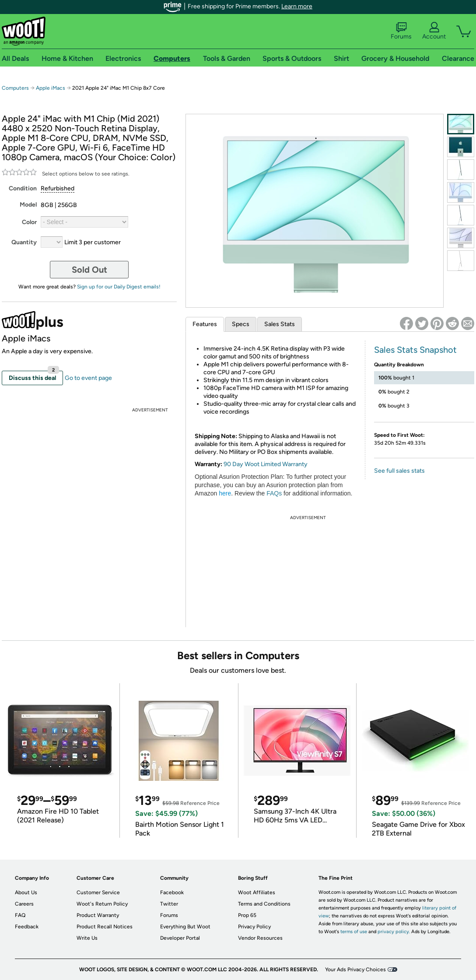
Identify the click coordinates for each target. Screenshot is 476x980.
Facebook (172, 892)
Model (28, 205)
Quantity (24, 242)
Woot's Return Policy (102, 904)
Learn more (297, 6)
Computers (15, 88)
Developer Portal (180, 938)
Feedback (27, 927)
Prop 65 (247, 915)
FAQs (274, 493)
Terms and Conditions (264, 904)
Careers (24, 904)
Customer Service (98, 892)
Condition (23, 188)
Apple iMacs (51, 88)
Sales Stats (280, 324)
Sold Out (89, 270)
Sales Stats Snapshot (415, 350)
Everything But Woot (185, 927)
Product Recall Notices (105, 927)
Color (29, 222)
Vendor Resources (260, 938)
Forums (401, 31)
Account (434, 31)
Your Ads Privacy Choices (355, 969)
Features (205, 324)
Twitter (169, 904)
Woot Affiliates (257, 892)
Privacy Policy (254, 927)
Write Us (87, 938)
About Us (26, 892)
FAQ (20, 915)
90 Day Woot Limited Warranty (266, 464)
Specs (241, 324)
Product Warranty (98, 915)
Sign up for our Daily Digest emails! (119, 287)
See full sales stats (399, 471)
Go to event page (88, 378)
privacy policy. (394, 932)
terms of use (354, 932)
